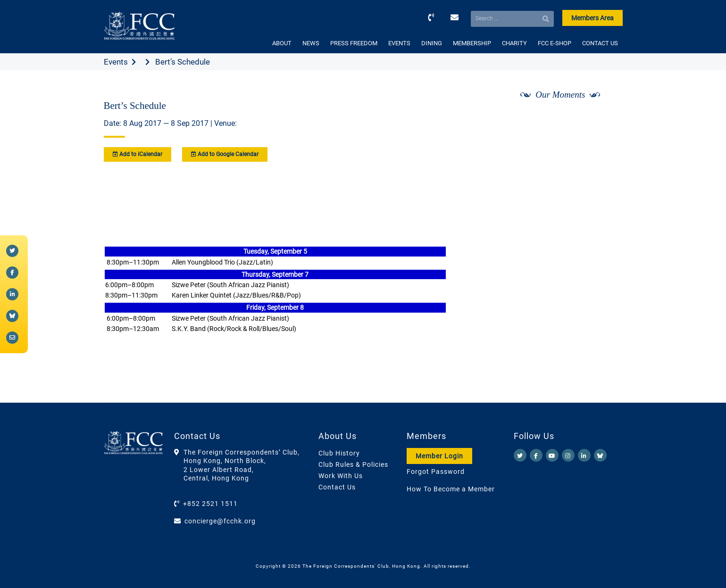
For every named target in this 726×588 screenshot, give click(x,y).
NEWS (311, 43)
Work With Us (341, 476)
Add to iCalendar (138, 154)
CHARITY (514, 43)
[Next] (605, 119)
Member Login (439, 456)
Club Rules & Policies (353, 464)
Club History (339, 453)
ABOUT (282, 43)
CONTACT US (600, 43)
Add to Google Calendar (225, 154)
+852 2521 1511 (210, 504)
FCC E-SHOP (555, 43)
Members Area (592, 18)
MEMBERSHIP (472, 43)
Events (116, 62)
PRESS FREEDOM (354, 43)
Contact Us (337, 487)
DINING (432, 43)
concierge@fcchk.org (220, 521)
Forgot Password (436, 472)
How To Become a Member (451, 489)
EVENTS (399, 43)
